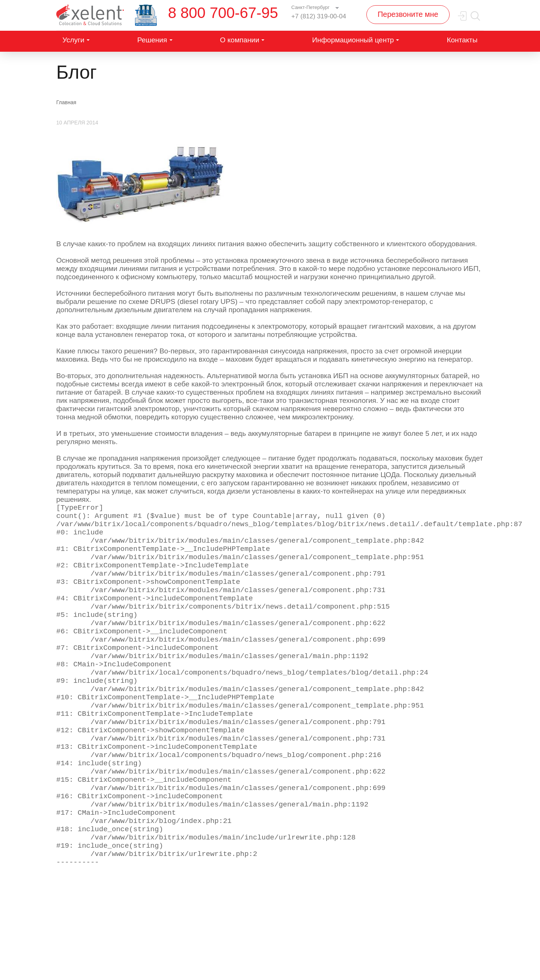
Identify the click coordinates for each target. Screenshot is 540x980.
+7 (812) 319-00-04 (319, 16)
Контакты (462, 40)
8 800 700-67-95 (223, 13)
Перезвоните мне (408, 14)
